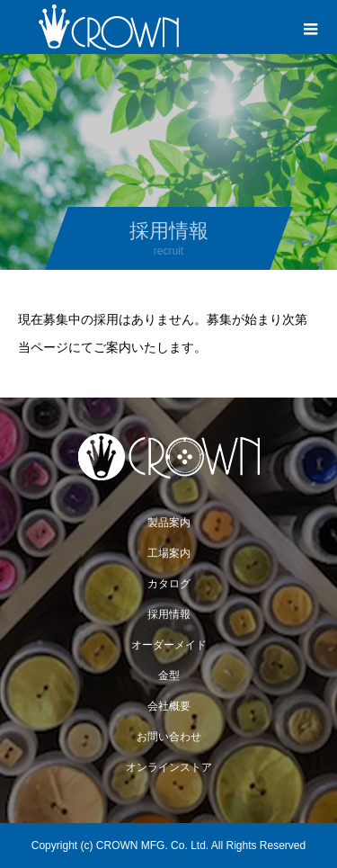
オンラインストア (169, 767)
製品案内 (169, 523)
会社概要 (169, 706)
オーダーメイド (169, 645)
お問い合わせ (169, 737)
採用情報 (169, 614)
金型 (169, 676)
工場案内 (169, 553)
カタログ (169, 584)
